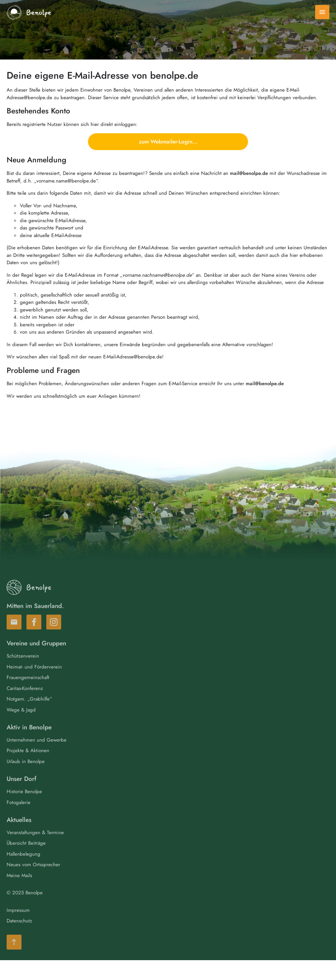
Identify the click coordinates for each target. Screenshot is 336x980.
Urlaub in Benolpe (26, 774)
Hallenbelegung (23, 866)
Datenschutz (19, 933)
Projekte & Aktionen (28, 763)
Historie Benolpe (24, 804)
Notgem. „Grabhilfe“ (29, 712)
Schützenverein (23, 669)
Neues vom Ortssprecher (33, 877)
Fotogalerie (19, 815)
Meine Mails (19, 888)
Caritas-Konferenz (25, 701)
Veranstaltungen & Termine (35, 845)
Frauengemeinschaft (28, 690)
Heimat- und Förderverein (34, 679)
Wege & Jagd (21, 722)
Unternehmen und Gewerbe (37, 752)
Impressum (18, 922)
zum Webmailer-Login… (168, 142)
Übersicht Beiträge (26, 856)
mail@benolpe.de (249, 173)
